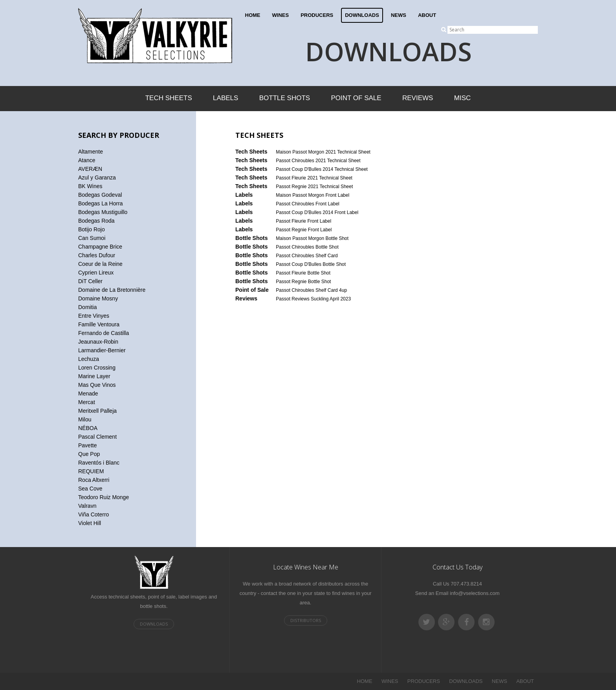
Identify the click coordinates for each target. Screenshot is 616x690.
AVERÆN (90, 169)
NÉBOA (88, 428)
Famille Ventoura (99, 324)
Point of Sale (356, 98)
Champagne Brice (100, 247)
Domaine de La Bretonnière (112, 290)
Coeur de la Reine (100, 264)
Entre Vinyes (94, 316)
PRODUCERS (317, 15)
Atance (87, 160)
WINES (281, 15)
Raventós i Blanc (99, 463)
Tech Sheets (169, 98)
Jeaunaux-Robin (98, 342)
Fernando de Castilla (104, 333)
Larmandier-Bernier (102, 350)
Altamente (91, 152)
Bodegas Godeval (100, 195)
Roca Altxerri (94, 480)
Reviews (418, 98)
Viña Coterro (93, 514)
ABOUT (427, 15)
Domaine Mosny (98, 298)
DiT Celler (90, 281)
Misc (463, 98)
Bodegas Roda (96, 221)
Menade (88, 394)
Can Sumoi (92, 238)
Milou (85, 419)
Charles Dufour (97, 255)
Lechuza (89, 359)
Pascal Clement (97, 437)
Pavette (87, 445)
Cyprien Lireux (96, 273)
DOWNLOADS (362, 15)
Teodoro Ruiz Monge (104, 497)
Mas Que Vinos (97, 385)
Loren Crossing (97, 368)
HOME (253, 15)
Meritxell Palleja (97, 411)
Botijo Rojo (92, 229)
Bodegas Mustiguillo (103, 212)
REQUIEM (91, 471)
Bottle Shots (285, 98)
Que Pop (89, 454)
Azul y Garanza (97, 178)
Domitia (87, 307)
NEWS (399, 15)
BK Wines (90, 186)
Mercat (87, 402)
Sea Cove (90, 489)
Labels (225, 98)
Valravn (87, 506)
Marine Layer (94, 376)
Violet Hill (90, 523)
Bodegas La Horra (101, 203)
